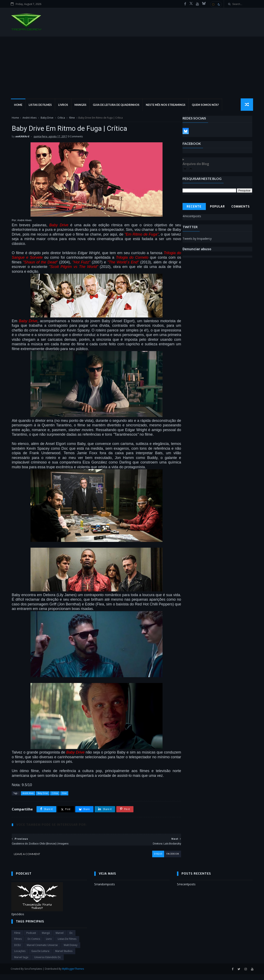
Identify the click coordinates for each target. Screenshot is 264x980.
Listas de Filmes (41, 105)
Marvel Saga (21, 963)
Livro (49, 945)
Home (19, 105)
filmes (18, 945)
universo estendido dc (48, 963)
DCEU (18, 951)
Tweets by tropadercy (197, 239)
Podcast (31, 939)
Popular (218, 207)
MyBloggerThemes (74, 975)
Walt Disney (71, 951)
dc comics (34, 945)
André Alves (29, 118)
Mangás (81, 105)
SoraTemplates (34, 975)
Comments (241, 207)
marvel (60, 939)
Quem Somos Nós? (206, 105)
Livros (64, 105)
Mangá (46, 939)
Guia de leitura (40, 957)
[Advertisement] (132, 68)
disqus (149, 860)
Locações (20, 957)
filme (72, 118)
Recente (194, 207)
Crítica (61, 118)
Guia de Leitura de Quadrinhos (117, 105)
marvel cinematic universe (42, 951)
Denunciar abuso (197, 250)
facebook (164, 860)
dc (71, 939)
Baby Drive (47, 118)
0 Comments (75, 138)
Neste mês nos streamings (166, 105)
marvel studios (64, 957)
